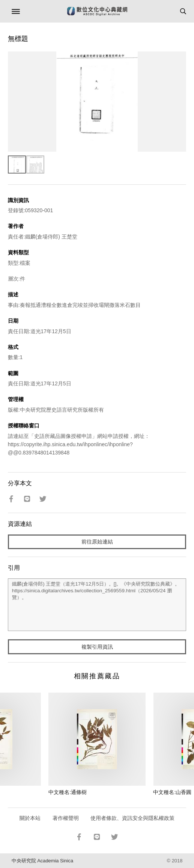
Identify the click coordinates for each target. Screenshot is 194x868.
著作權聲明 (66, 818)
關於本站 (30, 818)
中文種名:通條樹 (68, 792)
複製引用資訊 (97, 647)
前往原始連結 (97, 542)
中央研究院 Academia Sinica (42, 861)
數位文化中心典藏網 (97, 11)
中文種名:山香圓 (172, 792)
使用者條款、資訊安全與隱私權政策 (132, 818)
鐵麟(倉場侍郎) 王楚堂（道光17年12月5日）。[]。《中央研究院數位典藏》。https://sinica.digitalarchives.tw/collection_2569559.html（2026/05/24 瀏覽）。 (97, 605)
